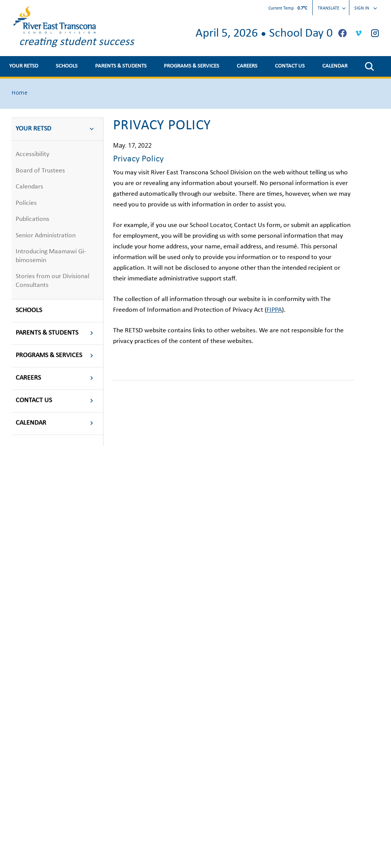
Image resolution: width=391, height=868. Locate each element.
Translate (332, 8)
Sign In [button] (366, 8)
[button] (369, 67)
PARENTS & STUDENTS (121, 66)
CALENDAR (335, 66)
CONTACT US (290, 66)
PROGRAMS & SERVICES (191, 66)
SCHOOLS (67, 66)
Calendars (29, 187)
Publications (32, 219)
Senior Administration (46, 236)
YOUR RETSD (24, 66)
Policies (26, 203)
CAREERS (247, 66)
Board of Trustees (40, 171)
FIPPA (274, 310)
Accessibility (32, 154)
